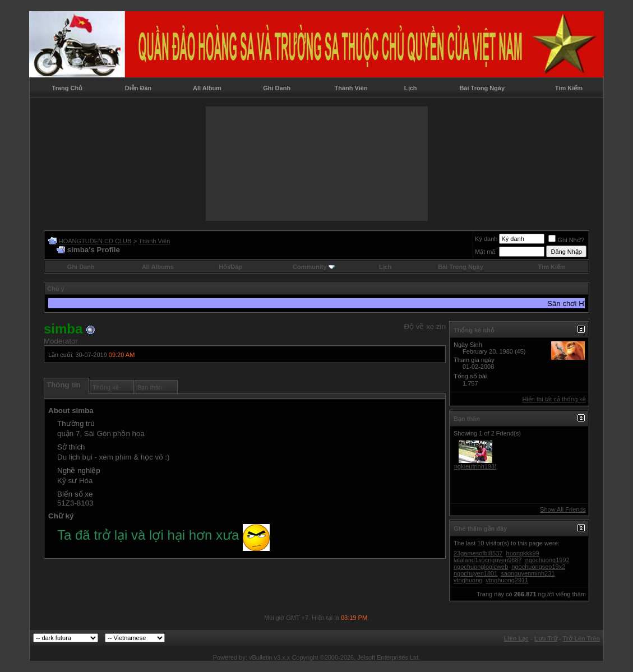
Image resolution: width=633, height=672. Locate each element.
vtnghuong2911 (507, 580)
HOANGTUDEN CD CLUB (95, 241)
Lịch (411, 88)
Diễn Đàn (138, 88)
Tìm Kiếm (569, 88)
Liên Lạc (517, 638)
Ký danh (486, 239)
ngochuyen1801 (475, 573)
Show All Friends (563, 509)
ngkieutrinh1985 (476, 466)
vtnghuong (468, 580)
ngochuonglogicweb (481, 567)
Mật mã (485, 252)
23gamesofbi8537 (478, 553)
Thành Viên (351, 88)
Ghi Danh (277, 88)
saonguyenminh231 (528, 573)
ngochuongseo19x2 (538, 567)
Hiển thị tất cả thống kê (554, 399)
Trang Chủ (68, 88)
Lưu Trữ (546, 638)
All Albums (158, 267)
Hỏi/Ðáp (230, 267)
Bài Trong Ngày (482, 88)
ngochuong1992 (547, 560)
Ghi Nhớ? (566, 240)
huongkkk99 (523, 553)
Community (314, 267)
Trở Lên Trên (581, 638)
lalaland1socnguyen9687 (488, 560)
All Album (207, 88)
